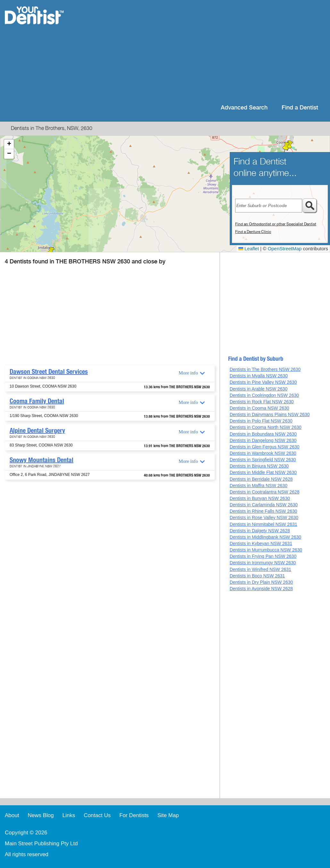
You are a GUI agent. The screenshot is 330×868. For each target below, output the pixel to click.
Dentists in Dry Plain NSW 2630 (261, 582)
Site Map (168, 815)
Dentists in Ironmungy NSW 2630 (263, 563)
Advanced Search (244, 108)
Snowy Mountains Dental (41, 460)
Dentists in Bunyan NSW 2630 (260, 498)
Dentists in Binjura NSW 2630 (259, 466)
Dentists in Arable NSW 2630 (259, 389)
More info (188, 373)
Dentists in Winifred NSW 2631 (260, 569)
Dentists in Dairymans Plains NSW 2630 (270, 414)
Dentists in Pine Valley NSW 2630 (263, 382)
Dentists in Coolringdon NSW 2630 (264, 395)
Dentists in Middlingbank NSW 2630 (265, 537)
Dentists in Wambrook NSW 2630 (263, 453)
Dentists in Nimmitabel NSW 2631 (264, 524)
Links (69, 815)
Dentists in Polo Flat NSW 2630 (261, 421)
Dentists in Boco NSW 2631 (257, 576)
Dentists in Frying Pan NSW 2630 (263, 556)
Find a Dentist (300, 108)
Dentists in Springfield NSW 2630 (263, 460)
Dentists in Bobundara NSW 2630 (263, 434)
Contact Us (97, 815)
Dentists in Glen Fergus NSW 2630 (265, 447)
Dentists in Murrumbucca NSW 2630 (266, 550)
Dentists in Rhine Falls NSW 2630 (264, 511)
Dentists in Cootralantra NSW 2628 (265, 492)
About (12, 815)
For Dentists (134, 815)
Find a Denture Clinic (253, 232)
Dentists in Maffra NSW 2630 (259, 486)
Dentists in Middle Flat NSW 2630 (263, 472)
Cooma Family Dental (37, 401)
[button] (286, 147)
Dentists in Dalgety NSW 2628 (260, 531)
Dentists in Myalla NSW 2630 (259, 376)
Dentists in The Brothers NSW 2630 (265, 369)
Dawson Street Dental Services (49, 372)
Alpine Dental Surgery (37, 430)
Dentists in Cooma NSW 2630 (260, 408)
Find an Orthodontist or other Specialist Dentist (276, 224)
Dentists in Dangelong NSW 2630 (263, 440)
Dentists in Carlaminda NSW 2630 (264, 505)
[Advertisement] (206, 51)
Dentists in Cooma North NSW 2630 (266, 427)
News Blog (41, 815)
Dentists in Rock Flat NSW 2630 (262, 402)
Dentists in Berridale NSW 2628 (261, 479)
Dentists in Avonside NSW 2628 (261, 589)
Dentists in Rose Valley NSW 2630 (264, 518)
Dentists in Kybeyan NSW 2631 (261, 543)
